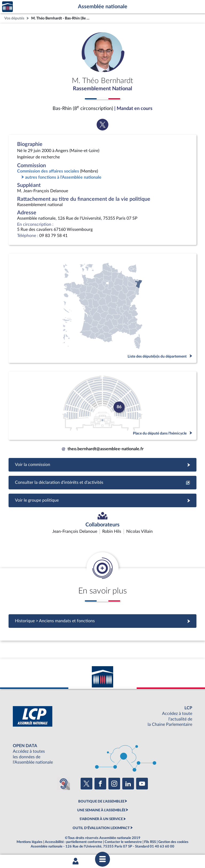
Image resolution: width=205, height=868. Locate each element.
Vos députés (14, 18)
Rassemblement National (102, 89)
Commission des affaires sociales (48, 171)
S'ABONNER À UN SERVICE (101, 819)
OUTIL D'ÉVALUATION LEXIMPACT (101, 828)
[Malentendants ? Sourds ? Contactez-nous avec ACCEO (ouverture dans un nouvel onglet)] (64, 784)
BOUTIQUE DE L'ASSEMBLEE (101, 801)
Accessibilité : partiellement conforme (74, 842)
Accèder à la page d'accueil (7, 7)
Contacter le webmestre (123, 842)
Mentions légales (29, 842)
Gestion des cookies (173, 842)
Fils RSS (150, 842)
